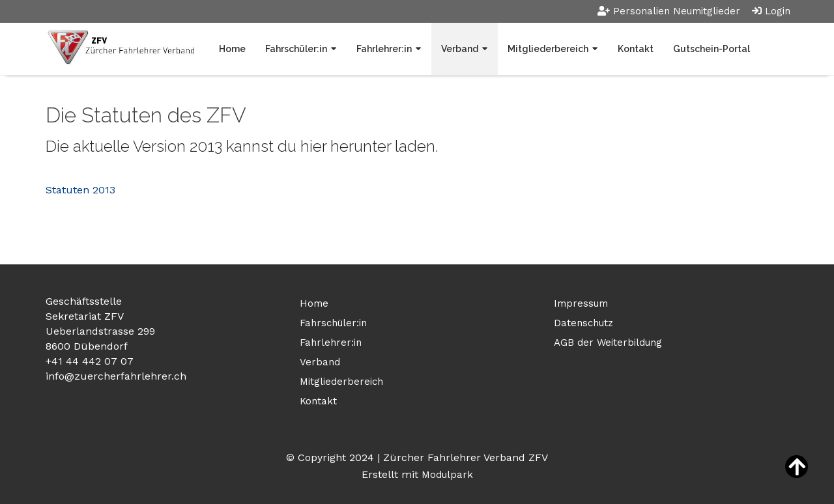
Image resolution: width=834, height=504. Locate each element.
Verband (460, 49)
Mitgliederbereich (548, 49)
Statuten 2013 (80, 190)
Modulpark (447, 475)
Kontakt (636, 49)
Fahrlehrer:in (384, 49)
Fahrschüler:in (296, 49)
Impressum (581, 303)
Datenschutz (583, 323)
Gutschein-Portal (712, 49)
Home (232, 49)
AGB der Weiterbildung (608, 343)
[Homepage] (120, 49)
